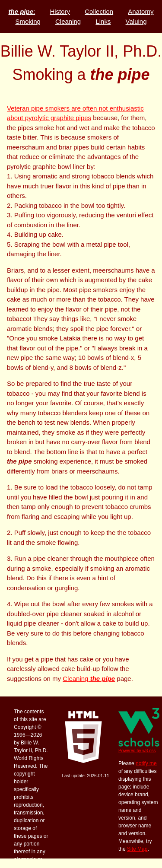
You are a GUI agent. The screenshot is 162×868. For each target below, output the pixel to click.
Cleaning (89, 679)
